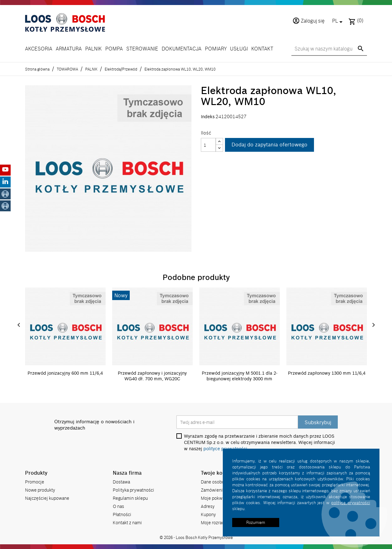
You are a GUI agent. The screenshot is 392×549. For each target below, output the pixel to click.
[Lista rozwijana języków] (338, 21)
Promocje (35, 481)
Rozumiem (256, 522)
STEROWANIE (142, 49)
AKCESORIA (39, 49)
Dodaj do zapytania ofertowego (269, 145)
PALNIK (94, 49)
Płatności (122, 514)
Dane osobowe (216, 481)
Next (374, 325)
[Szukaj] (329, 49)
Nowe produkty (40, 490)
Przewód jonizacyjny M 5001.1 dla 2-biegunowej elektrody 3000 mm (240, 376)
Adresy (208, 506)
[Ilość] (208, 145)
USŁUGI (239, 49)
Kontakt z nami (127, 522)
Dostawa (121, 481)
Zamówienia (213, 490)
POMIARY (216, 49)
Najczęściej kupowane (47, 498)
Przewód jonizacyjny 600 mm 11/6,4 (65, 373)
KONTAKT (262, 49)
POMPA (114, 49)
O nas (118, 506)
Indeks (208, 117)
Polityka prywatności (133, 490)
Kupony (208, 514)
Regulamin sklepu (130, 498)
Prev (19, 325)
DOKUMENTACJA (182, 49)
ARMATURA (69, 49)
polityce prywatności (351, 503)
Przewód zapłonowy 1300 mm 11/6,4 (327, 373)
